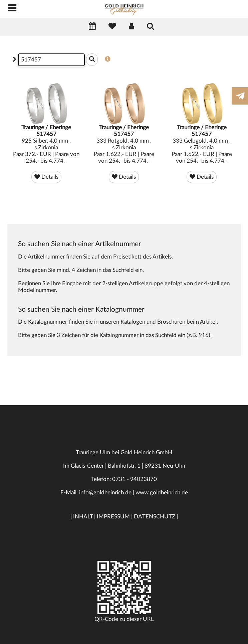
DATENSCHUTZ (155, 517)
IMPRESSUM (113, 517)
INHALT (83, 517)
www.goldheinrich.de (162, 493)
